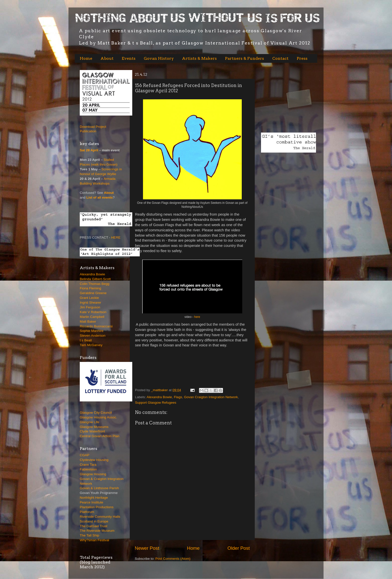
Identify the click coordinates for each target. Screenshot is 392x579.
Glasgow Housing (93, 474)
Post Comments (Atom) (173, 559)
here (197, 317)
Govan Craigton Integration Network (211, 397)
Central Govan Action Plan (99, 436)
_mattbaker (160, 390)
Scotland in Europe (94, 521)
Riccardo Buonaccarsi (96, 326)
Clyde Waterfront (92, 431)
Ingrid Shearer (90, 303)
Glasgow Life (89, 422)
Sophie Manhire (92, 331)
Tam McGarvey (91, 345)
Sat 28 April (89, 150)
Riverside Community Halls (100, 517)
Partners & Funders (244, 58)
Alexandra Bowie (159, 397)
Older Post (239, 548)
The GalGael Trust (93, 526)
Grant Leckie (89, 298)
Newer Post (147, 548)
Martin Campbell (92, 317)
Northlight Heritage (94, 498)
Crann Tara (88, 465)
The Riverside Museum (97, 531)
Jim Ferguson (90, 307)
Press (302, 58)
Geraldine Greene (93, 293)
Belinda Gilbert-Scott (95, 279)
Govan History (159, 58)
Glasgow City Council (96, 413)
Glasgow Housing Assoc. (98, 417)
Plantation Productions (97, 507)
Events (129, 58)
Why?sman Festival (94, 540)
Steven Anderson (93, 336)
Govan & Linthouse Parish (99, 488)
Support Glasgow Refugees (156, 403)
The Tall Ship (89, 535)
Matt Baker (88, 322)
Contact (280, 58)
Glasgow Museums (94, 427)
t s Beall (86, 340)
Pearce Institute (91, 502)
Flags (178, 397)
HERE (116, 237)
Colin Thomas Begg (94, 284)
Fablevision (88, 469)
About (107, 58)
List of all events (99, 197)
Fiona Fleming (90, 288)
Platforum (87, 512)
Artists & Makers (199, 58)
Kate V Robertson (93, 312)
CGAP (84, 455)
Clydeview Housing (94, 460)
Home (86, 58)
